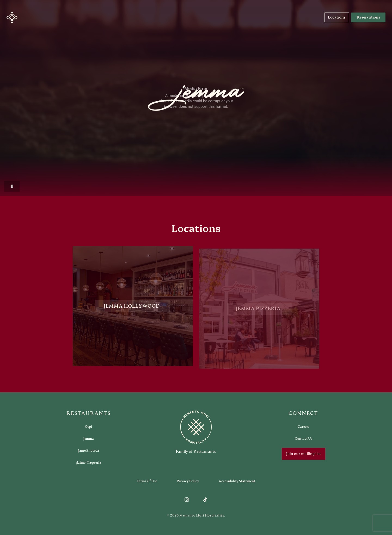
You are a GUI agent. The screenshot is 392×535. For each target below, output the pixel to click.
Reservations (368, 17)
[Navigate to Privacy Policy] (188, 481)
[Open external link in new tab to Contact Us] (304, 439)
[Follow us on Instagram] (187, 500)
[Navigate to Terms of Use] (147, 481)
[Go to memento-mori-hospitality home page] (196, 432)
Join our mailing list (304, 454)
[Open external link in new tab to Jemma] (89, 439)
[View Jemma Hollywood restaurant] (133, 308)
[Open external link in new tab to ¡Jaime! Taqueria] (89, 463)
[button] (12, 17)
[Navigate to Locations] (337, 17)
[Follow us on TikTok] (205, 500)
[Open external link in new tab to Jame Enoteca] (89, 451)
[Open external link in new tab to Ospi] (88, 427)
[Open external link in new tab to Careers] (303, 427)
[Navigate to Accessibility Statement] (237, 481)
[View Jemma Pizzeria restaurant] (259, 312)
